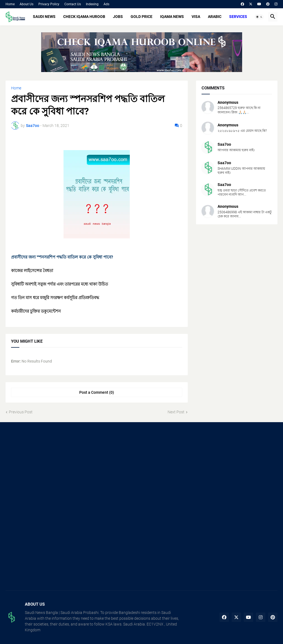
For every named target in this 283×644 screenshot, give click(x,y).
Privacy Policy (49, 4)
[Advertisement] (48, 468)
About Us (27, 4)
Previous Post (21, 412)
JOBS (118, 17)
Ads (106, 4)
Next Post (176, 412)
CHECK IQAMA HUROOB (84, 17)
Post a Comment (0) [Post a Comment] (97, 392)
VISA (196, 17)
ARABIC (215, 17)
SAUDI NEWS (44, 17)
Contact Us (73, 4)
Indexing (92, 4)
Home (10, 4)
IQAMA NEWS (172, 17)
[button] (259, 17)
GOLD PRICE (141, 17)
